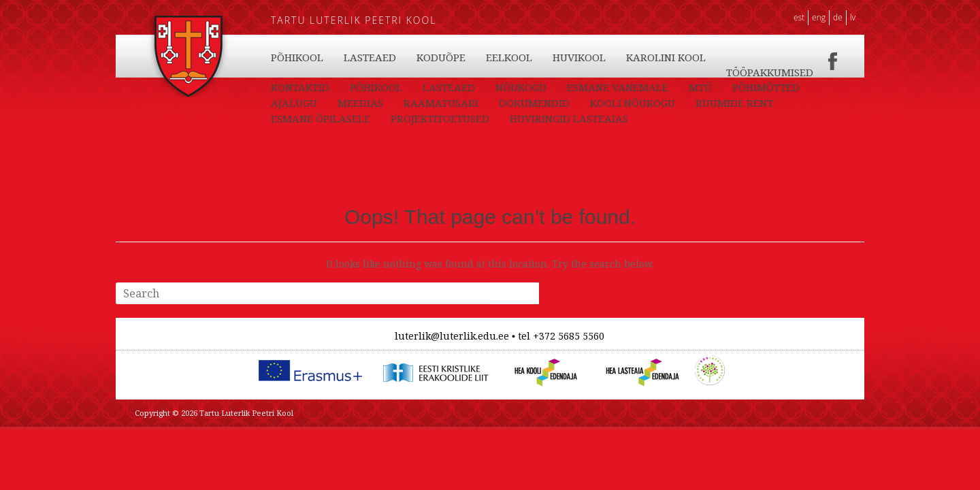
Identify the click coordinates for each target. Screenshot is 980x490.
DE (838, 17)
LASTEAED (370, 57)
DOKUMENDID (534, 103)
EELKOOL (509, 57)
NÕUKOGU (521, 87)
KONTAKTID (300, 87)
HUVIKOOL (579, 57)
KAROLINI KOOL (666, 57)
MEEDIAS (360, 103)
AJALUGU (294, 103)
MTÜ (700, 87)
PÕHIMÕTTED (766, 87)
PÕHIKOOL (297, 57)
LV (853, 17)
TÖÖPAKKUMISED (770, 72)
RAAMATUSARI (441, 103)
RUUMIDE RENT (734, 103)
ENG (819, 17)
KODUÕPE (441, 57)
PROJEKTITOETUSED (440, 118)
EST (799, 17)
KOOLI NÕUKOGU (633, 103)
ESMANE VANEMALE (618, 87)
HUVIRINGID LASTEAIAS (569, 118)
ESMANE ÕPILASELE (321, 118)
